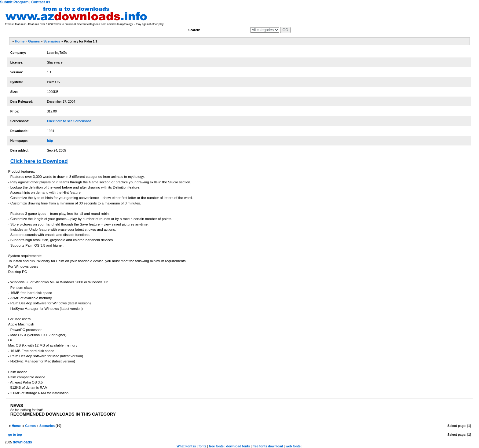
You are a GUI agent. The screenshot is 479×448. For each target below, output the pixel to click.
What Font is (186, 446)
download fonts (238, 446)
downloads (22, 442)
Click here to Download (39, 161)
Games (34, 41)
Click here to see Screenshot (69, 121)
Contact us (41, 2)
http (50, 141)
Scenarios (52, 41)
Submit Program (14, 2)
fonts (203, 446)
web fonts (293, 446)
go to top (15, 435)
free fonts (216, 446)
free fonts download (268, 446)
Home (20, 41)
